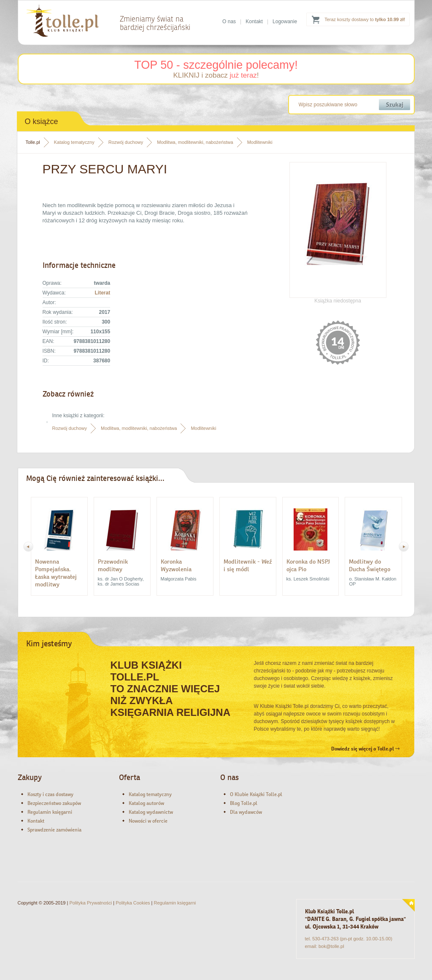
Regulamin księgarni (50, 812)
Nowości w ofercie (148, 821)
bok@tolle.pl (331, 946)
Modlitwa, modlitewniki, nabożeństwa (195, 142)
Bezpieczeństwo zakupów (54, 803)
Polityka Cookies (133, 903)
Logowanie (285, 22)
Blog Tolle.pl (244, 803)
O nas (229, 22)
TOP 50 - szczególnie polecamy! (216, 65)
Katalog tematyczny (74, 142)
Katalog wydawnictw (151, 812)
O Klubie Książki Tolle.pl (256, 794)
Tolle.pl (33, 142)
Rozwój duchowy (126, 142)
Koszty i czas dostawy (50, 794)
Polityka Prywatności (90, 903)
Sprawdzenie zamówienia (54, 830)
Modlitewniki (260, 142)
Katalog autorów (146, 803)
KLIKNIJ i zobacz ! (216, 75)
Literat (102, 293)
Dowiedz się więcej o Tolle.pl (365, 749)
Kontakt (254, 22)
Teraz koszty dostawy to (365, 19)
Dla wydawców (246, 812)
